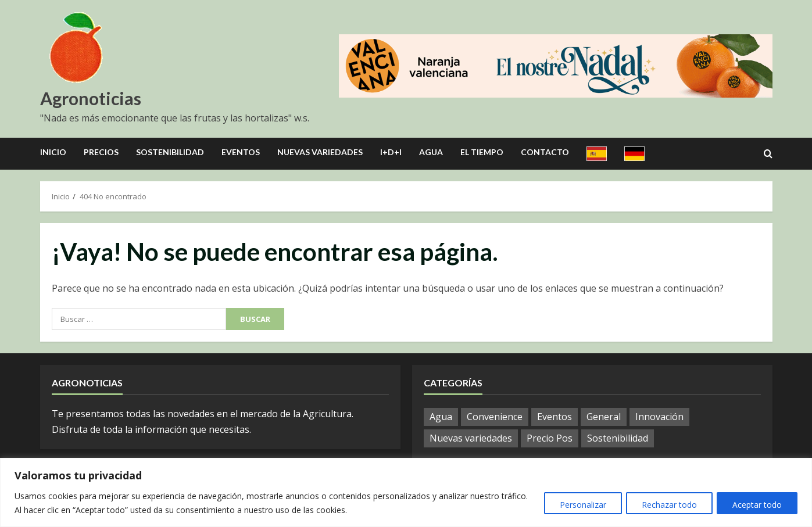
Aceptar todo (756, 505)
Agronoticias (91, 98)
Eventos (241, 152)
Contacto (545, 152)
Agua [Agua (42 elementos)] (441, 417)
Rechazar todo (665, 505)
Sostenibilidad (170, 152)
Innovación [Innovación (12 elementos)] (659, 417)
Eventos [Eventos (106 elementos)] (555, 417)
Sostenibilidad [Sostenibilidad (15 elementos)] (618, 438)
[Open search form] (768, 154)
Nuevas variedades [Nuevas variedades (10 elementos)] (471, 438)
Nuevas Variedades (320, 152)
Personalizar (576, 505)
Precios (101, 152)
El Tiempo (482, 152)
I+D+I (391, 152)
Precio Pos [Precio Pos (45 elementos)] (550, 438)
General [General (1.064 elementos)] (604, 417)
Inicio (53, 152)
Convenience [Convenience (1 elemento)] (495, 417)
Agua (431, 152)
